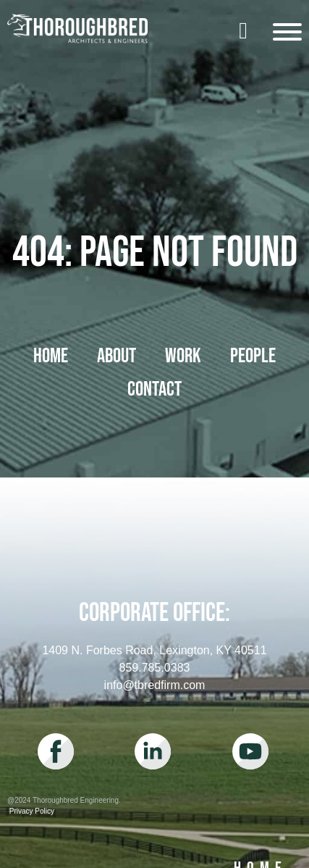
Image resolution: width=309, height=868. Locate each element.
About (117, 356)
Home (51, 356)
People (253, 356)
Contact (154, 389)
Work (183, 356)
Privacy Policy (31, 811)
